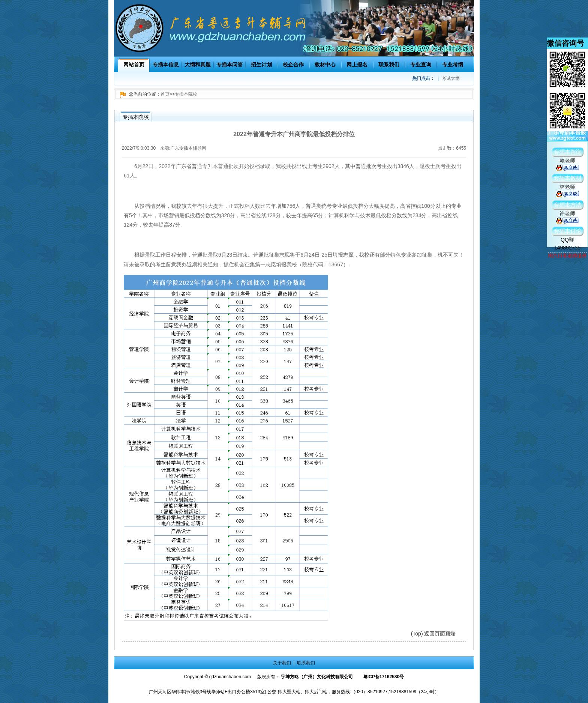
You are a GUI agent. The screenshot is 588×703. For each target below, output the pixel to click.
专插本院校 (186, 94)
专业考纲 (453, 65)
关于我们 (282, 663)
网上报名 (357, 65)
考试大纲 (451, 78)
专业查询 (421, 65)
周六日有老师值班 (567, 256)
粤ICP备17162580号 (383, 677)
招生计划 (261, 65)
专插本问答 (229, 65)
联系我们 (389, 65)
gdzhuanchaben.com (230, 677)
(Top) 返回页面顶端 (433, 634)
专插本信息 (166, 65)
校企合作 (293, 65)
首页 (165, 94)
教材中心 (325, 65)
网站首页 (134, 65)
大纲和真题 (198, 65)
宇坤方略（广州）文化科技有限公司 (317, 677)
